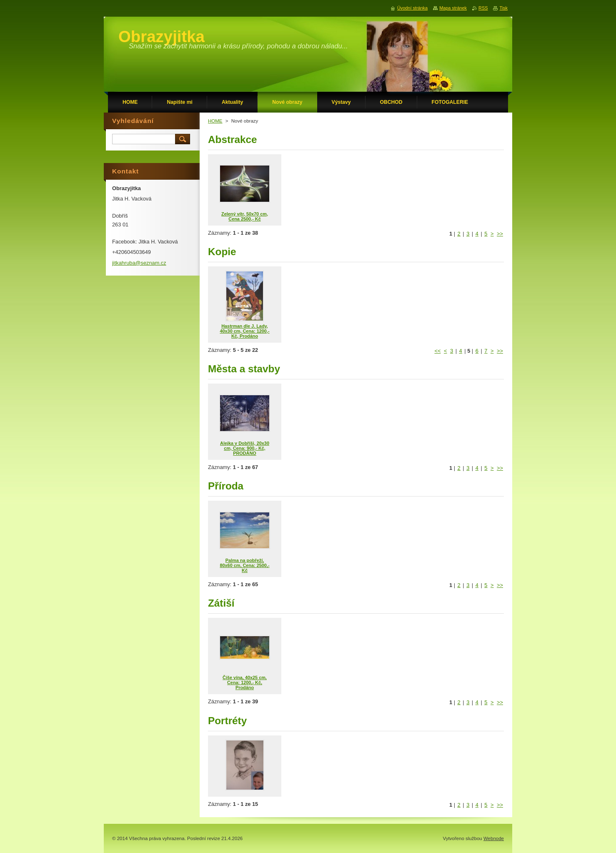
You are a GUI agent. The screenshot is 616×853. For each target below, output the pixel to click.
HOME (215, 121)
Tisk (503, 8)
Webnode (494, 838)
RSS (483, 8)
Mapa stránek (453, 8)
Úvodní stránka (412, 8)
